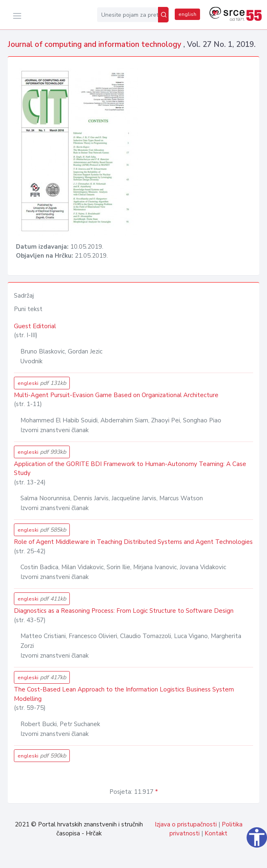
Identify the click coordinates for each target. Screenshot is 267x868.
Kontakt (216, 833)
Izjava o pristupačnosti (186, 824)
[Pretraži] (163, 15)
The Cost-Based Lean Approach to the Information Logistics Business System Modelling (124, 694)
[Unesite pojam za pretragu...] (128, 15)
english (187, 14)
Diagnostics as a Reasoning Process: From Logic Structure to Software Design (124, 611)
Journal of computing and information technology (96, 44)
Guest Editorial (35, 326)
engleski (42, 383)
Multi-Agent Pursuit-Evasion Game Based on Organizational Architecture (116, 395)
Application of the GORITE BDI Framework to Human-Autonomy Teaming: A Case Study (130, 469)
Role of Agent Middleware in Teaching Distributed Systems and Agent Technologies (133, 542)
